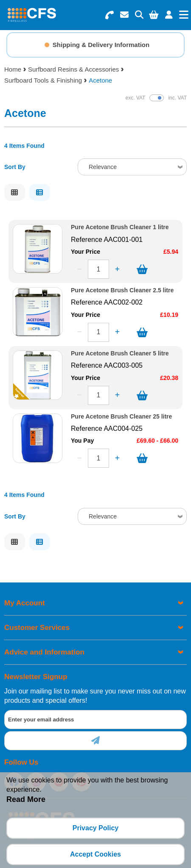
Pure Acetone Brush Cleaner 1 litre (120, 227)
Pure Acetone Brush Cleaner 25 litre (121, 417)
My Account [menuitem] (25, 603)
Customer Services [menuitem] (37, 628)
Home (13, 69)
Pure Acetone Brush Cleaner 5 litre (120, 354)
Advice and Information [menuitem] (44, 652)
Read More (26, 799)
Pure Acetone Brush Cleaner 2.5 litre (122, 290)
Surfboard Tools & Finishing (43, 80)
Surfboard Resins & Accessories (73, 69)
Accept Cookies (95, 854)
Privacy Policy (96, 828)
